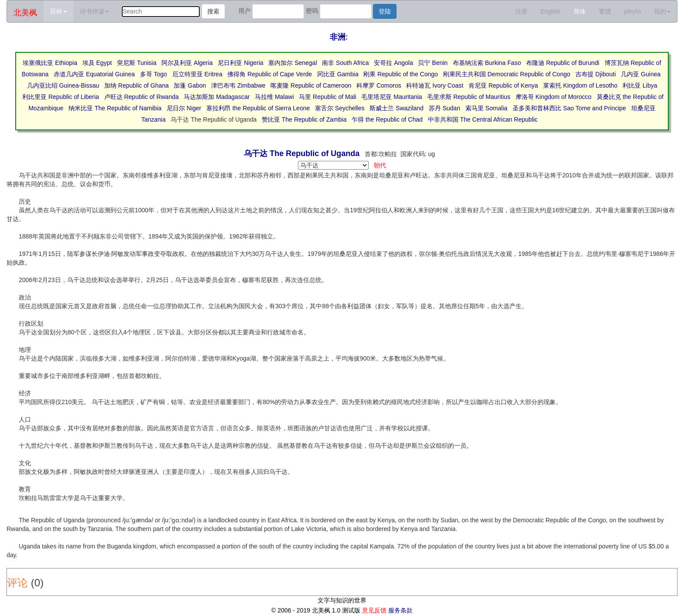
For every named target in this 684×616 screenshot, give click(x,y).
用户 (244, 11)
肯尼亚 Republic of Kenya (503, 85)
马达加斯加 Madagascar (217, 97)
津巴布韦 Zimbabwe (238, 85)
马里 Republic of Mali (328, 97)
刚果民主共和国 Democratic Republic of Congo (507, 74)
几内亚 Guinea (641, 74)
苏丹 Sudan (445, 108)
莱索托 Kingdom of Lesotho (580, 85)
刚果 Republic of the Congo (400, 74)
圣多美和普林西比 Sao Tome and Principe (569, 108)
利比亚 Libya (640, 85)
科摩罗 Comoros (379, 85)
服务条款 (400, 610)
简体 (580, 11)
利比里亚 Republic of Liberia (61, 97)
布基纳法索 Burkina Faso (487, 63)
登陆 (385, 11)
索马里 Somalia (486, 108)
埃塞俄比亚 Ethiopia (50, 63)
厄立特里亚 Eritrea (197, 74)
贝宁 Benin (433, 63)
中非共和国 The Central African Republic (483, 119)
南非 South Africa (345, 63)
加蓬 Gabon (190, 85)
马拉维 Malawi (274, 97)
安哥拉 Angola (393, 63)
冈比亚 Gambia (338, 74)
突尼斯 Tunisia (137, 63)
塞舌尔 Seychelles (340, 108)
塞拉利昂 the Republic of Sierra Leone (258, 108)
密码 (312, 11)
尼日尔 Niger (184, 108)
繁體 (605, 11)
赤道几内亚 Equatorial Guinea (94, 74)
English (551, 11)
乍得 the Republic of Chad (387, 119)
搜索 (213, 11)
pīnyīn (633, 11)
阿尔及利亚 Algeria (187, 63)
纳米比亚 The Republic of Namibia (115, 108)
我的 (662, 11)
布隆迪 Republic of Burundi (563, 63)
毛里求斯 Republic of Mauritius (469, 97)
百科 (58, 11)
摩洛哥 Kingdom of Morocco (554, 97)
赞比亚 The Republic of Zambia (304, 119)
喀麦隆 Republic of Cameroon (311, 85)
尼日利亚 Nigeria (240, 63)
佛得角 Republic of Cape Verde (270, 74)
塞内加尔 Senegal (292, 63)
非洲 (338, 37)
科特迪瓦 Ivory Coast (435, 85)
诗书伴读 (94, 11)
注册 (521, 11)
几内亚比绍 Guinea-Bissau (63, 85)
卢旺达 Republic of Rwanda (142, 97)
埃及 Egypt (97, 63)
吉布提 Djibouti (596, 74)
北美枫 (25, 13)
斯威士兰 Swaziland (397, 108)
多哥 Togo (154, 74)
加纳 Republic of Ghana (137, 85)
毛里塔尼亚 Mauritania (392, 97)
